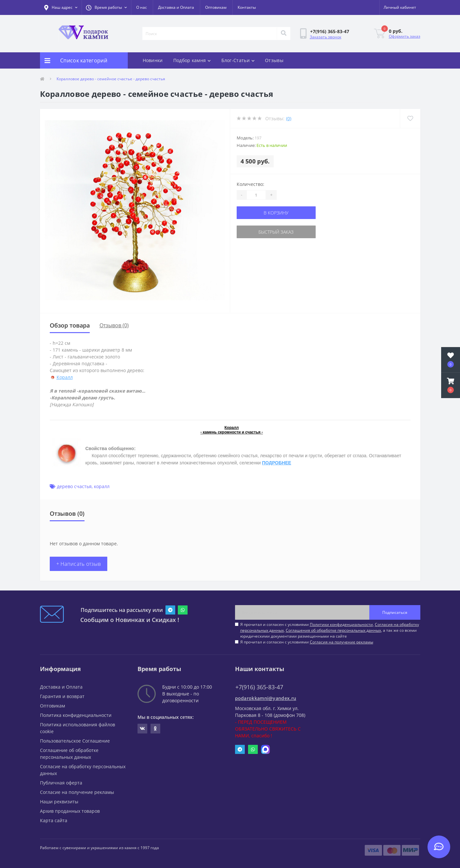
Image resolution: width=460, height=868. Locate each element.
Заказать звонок (326, 37)
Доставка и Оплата (176, 7)
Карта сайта (54, 820)
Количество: (250, 184)
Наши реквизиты (59, 802)
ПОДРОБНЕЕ (277, 463)
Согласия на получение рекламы (342, 642)
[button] (106, 7)
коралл (102, 486)
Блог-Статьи (238, 60)
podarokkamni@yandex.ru (266, 698)
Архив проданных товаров (70, 811)
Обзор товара (70, 325)
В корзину (276, 213)
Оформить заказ (405, 36)
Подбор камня (192, 60)
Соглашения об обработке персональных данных (333, 630)
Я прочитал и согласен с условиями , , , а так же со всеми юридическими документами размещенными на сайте (330, 630)
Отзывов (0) (114, 325)
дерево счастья (74, 486)
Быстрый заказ (276, 232)
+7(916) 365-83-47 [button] (259, 687)
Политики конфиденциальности (341, 624)
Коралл (65, 377)
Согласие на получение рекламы (77, 792)
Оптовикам (216, 7)
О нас (142, 7)
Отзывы (274, 60)
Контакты (247, 7)
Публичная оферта (61, 783)
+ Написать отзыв (79, 564)
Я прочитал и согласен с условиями (307, 642)
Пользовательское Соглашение (75, 741)
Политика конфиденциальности (76, 715)
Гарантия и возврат (62, 696)
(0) (289, 118)
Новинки (153, 60)
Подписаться (395, 612)
